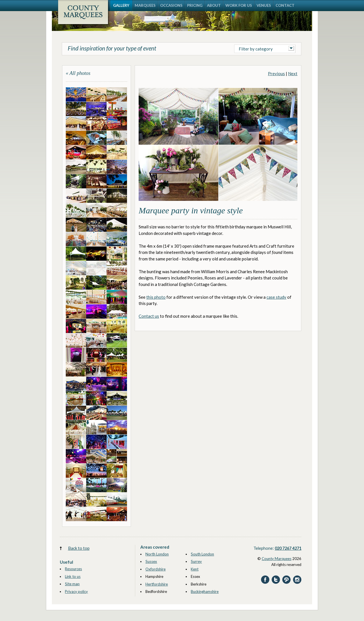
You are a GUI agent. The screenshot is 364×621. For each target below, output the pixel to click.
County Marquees (277, 559)
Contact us (149, 316)
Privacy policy (76, 591)
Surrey (196, 561)
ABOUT (214, 5)
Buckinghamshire (205, 591)
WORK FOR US (239, 5)
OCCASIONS (171, 5)
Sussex (151, 561)
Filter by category (256, 49)
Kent (195, 569)
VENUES (264, 5)
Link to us (73, 576)
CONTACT (285, 5)
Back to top (79, 548)
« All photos (78, 73)
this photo (156, 297)
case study (276, 297)
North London (157, 554)
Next (293, 73)
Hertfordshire (157, 584)
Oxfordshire (155, 569)
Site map (72, 584)
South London (202, 554)
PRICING (195, 5)
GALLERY (121, 5)
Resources (73, 569)
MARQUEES (145, 5)
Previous (276, 73)
